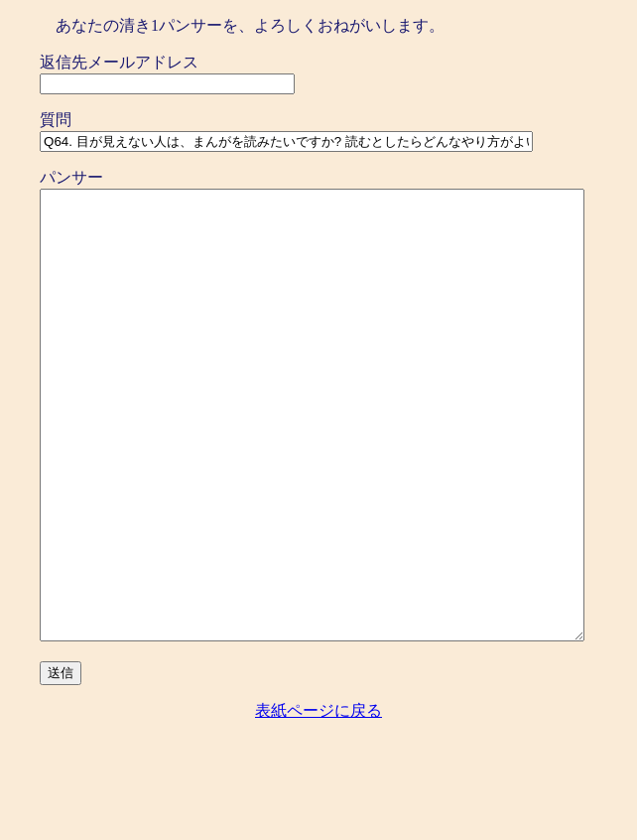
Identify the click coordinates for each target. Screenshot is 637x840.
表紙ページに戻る (318, 800)
